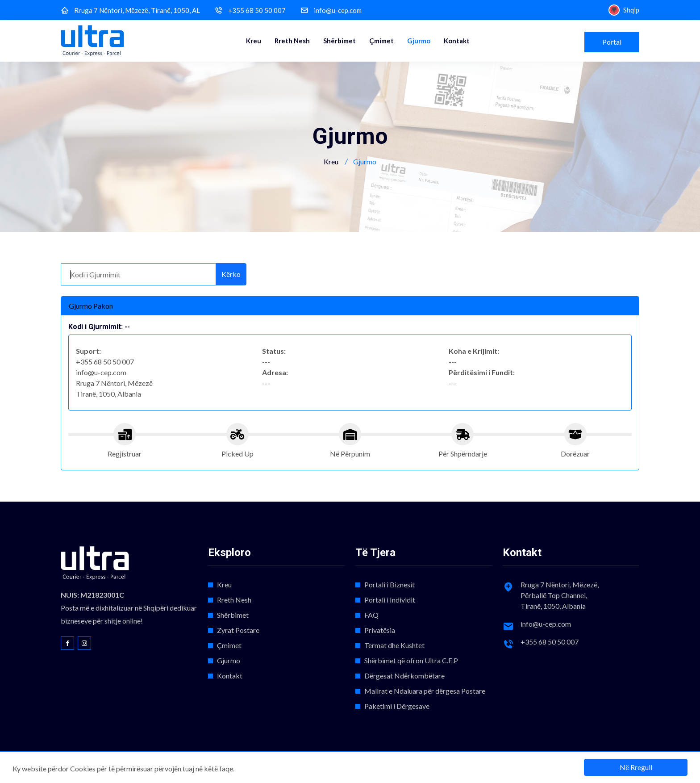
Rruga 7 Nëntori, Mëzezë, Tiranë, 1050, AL (137, 10)
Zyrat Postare (238, 630)
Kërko (231, 274)
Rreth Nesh (292, 41)
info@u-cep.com (338, 10)
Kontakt (457, 41)
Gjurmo (419, 41)
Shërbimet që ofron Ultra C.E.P (411, 660)
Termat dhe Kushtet (394, 645)
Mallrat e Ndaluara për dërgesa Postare (425, 691)
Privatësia (380, 630)
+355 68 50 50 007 (257, 10)
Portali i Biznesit (390, 584)
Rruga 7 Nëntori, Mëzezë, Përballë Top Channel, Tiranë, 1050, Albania (560, 595)
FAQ (371, 615)
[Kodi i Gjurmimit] (138, 274)
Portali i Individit (390, 600)
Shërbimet (340, 41)
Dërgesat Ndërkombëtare (404, 676)
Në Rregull (636, 767)
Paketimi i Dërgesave (397, 706)
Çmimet (381, 41)
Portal (612, 42)
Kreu (254, 41)
